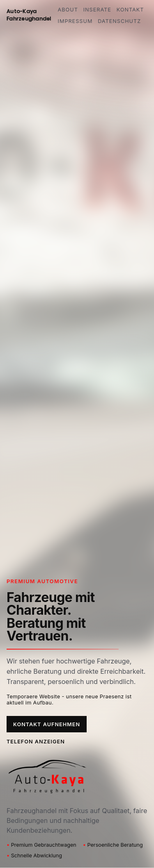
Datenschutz (119, 21)
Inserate (97, 10)
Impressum (75, 21)
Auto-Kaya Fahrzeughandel (29, 15)
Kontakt (130, 10)
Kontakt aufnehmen (47, 724)
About (68, 10)
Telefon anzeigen (36, 742)
